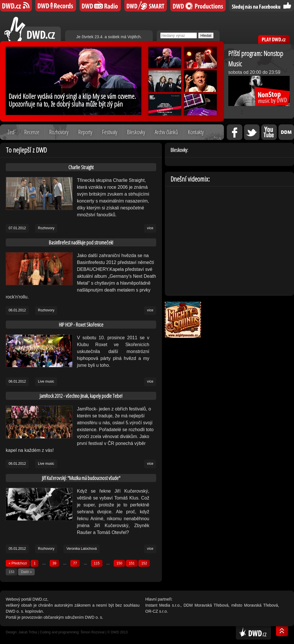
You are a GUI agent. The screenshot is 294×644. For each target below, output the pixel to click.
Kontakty (196, 132)
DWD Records (56, 6)
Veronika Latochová (81, 549)
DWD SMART (146, 6)
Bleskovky (136, 132)
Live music (46, 381)
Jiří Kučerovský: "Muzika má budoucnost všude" (81, 478)
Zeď (11, 132)
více (150, 228)
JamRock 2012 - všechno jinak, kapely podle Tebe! (81, 396)
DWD (16, 6)
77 (75, 563)
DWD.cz (33, 29)
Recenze (32, 132)
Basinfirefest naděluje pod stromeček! (81, 242)
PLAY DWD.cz (274, 39)
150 (119, 563)
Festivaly (110, 132)
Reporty (85, 132)
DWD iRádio (100, 6)
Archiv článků (166, 132)
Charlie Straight (81, 167)
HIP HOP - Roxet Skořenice (81, 325)
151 (132, 563)
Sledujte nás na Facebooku (262, 6)
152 (144, 563)
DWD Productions (198, 6)
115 (97, 563)
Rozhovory (59, 132)
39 (54, 563)
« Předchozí (18, 563)
